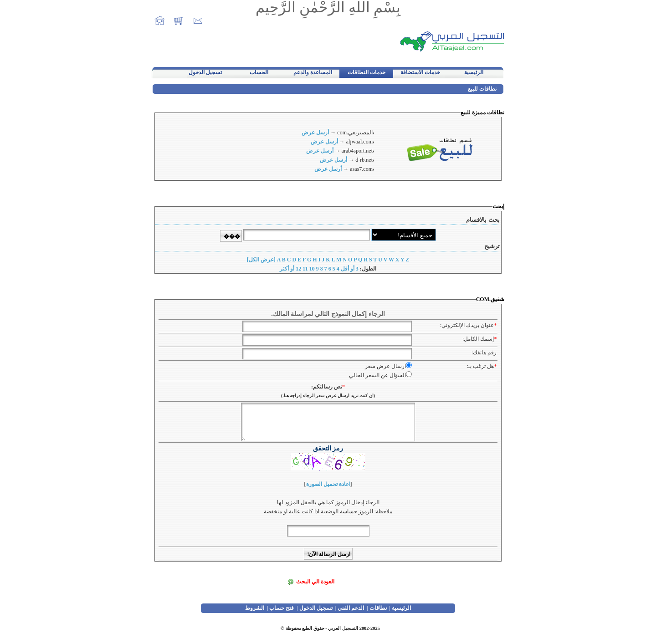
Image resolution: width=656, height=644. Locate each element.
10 (312, 269)
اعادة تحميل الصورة (328, 484)
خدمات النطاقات (366, 72)
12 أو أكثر (290, 269)
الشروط (255, 608)
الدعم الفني (351, 608)
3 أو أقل (350, 269)
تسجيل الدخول (205, 72)
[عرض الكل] (261, 260)
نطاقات (378, 608)
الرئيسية (474, 72)
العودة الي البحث (315, 582)
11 (305, 269)
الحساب (259, 72)
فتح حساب (282, 608)
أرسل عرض (315, 133)
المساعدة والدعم (313, 72)
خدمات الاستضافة (420, 72)
